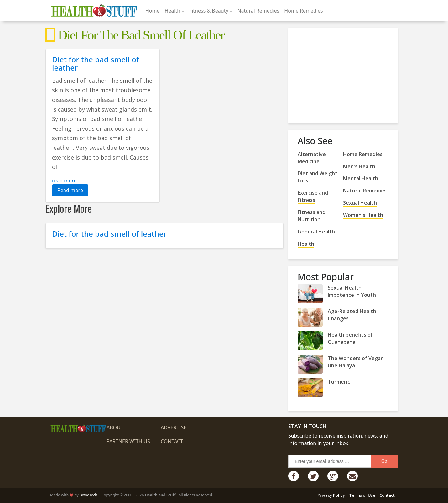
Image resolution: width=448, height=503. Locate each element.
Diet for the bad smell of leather (95, 63)
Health (172, 11)
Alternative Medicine (312, 158)
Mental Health (361, 178)
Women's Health (363, 215)
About (115, 427)
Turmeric (339, 382)
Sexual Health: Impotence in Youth (352, 291)
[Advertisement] (345, 73)
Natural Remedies (258, 11)
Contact (172, 441)
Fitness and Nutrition (312, 216)
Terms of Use (362, 495)
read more (64, 181)
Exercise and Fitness (313, 196)
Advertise (174, 427)
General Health (316, 232)
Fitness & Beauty (209, 11)
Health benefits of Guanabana (350, 338)
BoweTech (89, 495)
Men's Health (359, 166)
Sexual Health (360, 203)
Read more (70, 190)
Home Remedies (303, 11)
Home (153, 11)
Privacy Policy (331, 495)
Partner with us (128, 441)
